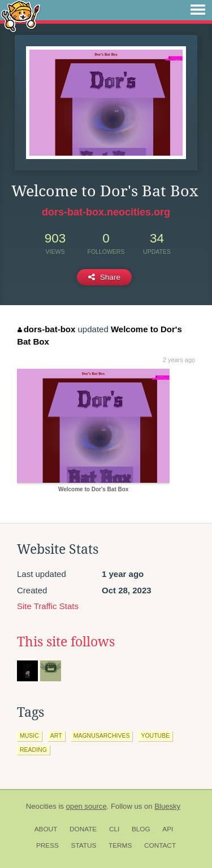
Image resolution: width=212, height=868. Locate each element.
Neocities (41, 806)
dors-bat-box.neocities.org (106, 212)
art (56, 735)
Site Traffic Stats (48, 606)
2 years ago (179, 360)
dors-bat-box (46, 329)
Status (84, 845)
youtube (155, 735)
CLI (114, 829)
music (29, 735)
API (168, 829)
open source (86, 806)
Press (47, 845)
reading (33, 750)
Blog (141, 829)
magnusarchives (102, 735)
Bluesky (167, 806)
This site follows (66, 642)
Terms (120, 845)
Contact (160, 845)
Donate (83, 829)
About (46, 829)
